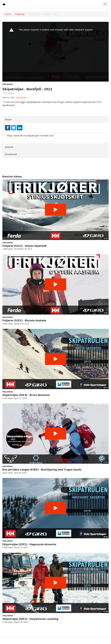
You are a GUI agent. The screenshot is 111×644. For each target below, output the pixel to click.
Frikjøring (20, 14)
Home (8, 14)
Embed (9, 147)
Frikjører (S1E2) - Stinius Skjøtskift (24, 246)
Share (8, 119)
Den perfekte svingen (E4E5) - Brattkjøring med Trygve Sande (42, 469)
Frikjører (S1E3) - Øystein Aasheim (24, 320)
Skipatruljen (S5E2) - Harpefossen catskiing (30, 619)
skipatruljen (21, 98)
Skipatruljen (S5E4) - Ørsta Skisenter (26, 395)
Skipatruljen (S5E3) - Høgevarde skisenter (29, 544)
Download (11, 154)
